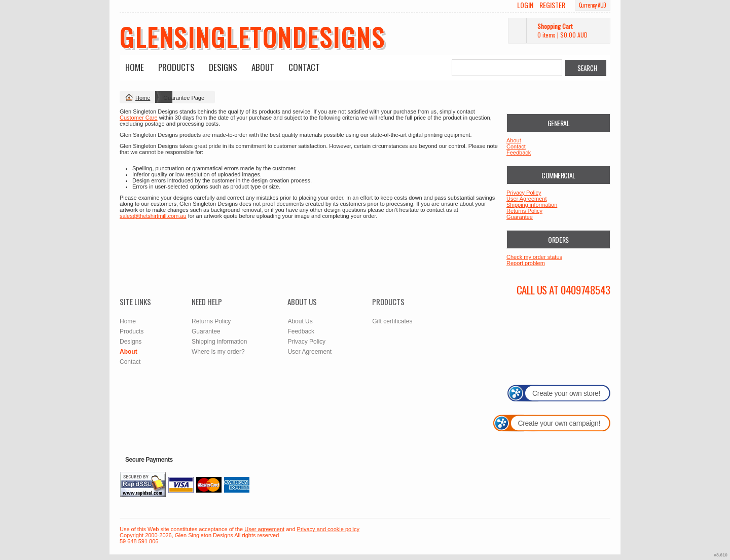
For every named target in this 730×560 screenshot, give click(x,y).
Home (135, 67)
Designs (223, 67)
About (263, 67)
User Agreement (526, 199)
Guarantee (520, 217)
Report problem (526, 263)
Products (176, 67)
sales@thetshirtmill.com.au (153, 216)
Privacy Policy (524, 193)
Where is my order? (218, 352)
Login (525, 5)
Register (552, 5)
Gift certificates (392, 321)
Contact (304, 67)
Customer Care (139, 118)
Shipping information (532, 205)
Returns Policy (524, 211)
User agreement (264, 529)
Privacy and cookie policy (328, 529)
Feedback (519, 153)
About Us (300, 321)
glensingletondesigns (252, 36)
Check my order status (534, 257)
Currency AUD (593, 5)
